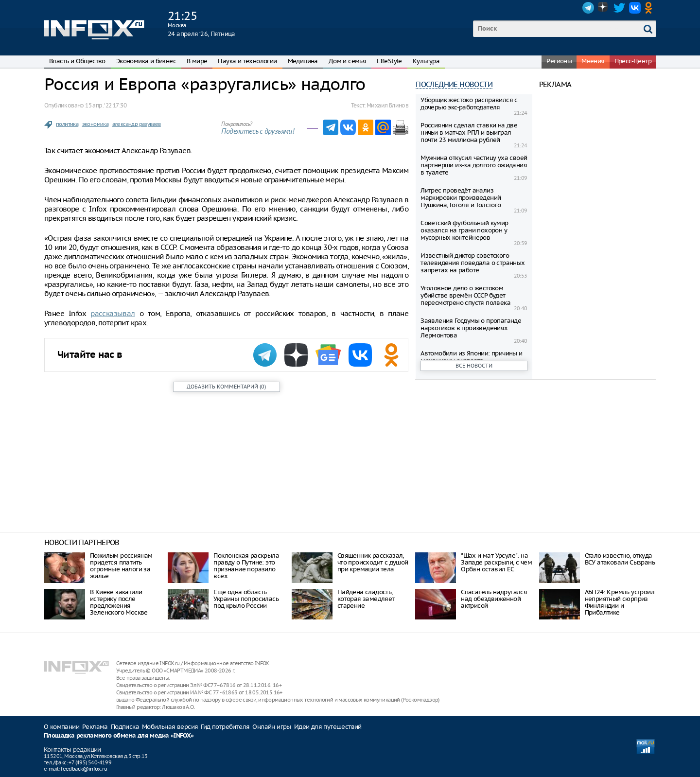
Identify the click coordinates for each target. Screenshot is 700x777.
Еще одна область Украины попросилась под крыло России (246, 599)
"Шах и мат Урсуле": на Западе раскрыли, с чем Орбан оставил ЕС (496, 562)
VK (635, 8)
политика (67, 124)
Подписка (125, 727)
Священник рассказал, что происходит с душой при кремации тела (373, 562)
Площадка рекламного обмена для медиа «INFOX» (119, 736)
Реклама (95, 727)
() (226, 387)
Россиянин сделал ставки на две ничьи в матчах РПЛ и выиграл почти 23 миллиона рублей (469, 132)
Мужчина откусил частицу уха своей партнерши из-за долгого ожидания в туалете (474, 165)
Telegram (588, 8)
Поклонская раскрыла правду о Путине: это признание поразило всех (246, 566)
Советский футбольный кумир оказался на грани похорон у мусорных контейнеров (464, 230)
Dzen (604, 8)
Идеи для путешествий (328, 727)
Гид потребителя (225, 727)
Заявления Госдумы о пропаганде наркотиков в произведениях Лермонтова (471, 328)
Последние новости (454, 84)
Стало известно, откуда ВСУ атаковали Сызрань (620, 559)
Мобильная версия (170, 727)
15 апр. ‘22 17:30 (106, 105)
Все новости (474, 366)
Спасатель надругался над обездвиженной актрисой (494, 599)
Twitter (619, 8)
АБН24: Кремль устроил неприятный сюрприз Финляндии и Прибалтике (620, 602)
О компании (61, 727)
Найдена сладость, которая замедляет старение (366, 599)
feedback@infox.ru (84, 769)
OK (650, 8)
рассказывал (113, 313)
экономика (96, 124)
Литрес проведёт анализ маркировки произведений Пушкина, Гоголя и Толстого (461, 198)
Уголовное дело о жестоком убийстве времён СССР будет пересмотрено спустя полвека (465, 295)
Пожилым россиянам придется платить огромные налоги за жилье (121, 566)
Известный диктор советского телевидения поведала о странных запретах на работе (472, 263)
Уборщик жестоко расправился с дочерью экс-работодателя (469, 104)
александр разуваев (137, 124)
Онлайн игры (271, 727)
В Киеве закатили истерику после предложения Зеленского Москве (119, 602)
